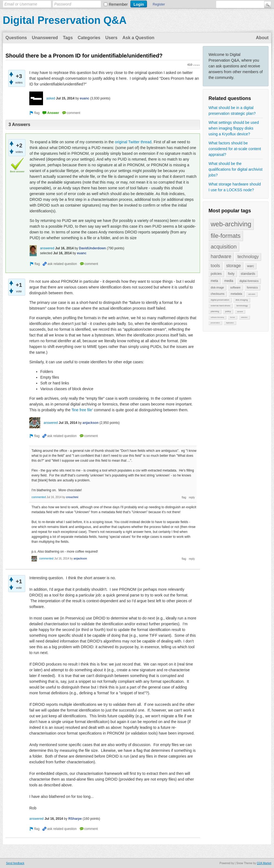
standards (248, 274)
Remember (118, 4)
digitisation (230, 323)
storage (234, 266)
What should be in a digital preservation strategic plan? (232, 111)
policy (228, 311)
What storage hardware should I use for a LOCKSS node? (235, 187)
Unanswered (45, 38)
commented (39, 497)
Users (111, 38)
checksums (218, 294)
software (235, 288)
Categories (89, 38)
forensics (252, 288)
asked (51, 98)
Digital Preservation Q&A (65, 20)
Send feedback (15, 863)
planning (215, 311)
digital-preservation (220, 300)
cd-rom (252, 294)
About (262, 38)
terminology (242, 306)
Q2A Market (264, 863)
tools (215, 266)
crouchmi (72, 497)
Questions (16, 38)
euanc (85, 98)
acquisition (224, 247)
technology (248, 257)
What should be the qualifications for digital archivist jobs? (236, 169)
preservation (215, 323)
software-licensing (217, 317)
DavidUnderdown (92, 248)
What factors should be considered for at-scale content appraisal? (235, 149)
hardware (221, 256)
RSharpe (75, 819)
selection (244, 317)
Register (159, 4)
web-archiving (231, 224)
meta (214, 281)
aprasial (240, 312)
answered (47, 248)
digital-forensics (249, 281)
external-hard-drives (220, 306)
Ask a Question (138, 38)
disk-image (217, 288)
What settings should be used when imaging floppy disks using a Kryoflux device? (234, 128)
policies (216, 274)
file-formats (226, 236)
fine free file (82, 410)
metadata (236, 294)
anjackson (91, 423)
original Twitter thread (133, 142)
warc (251, 266)
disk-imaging (242, 300)
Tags (68, 38)
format (232, 317)
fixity (231, 274)
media (229, 281)
